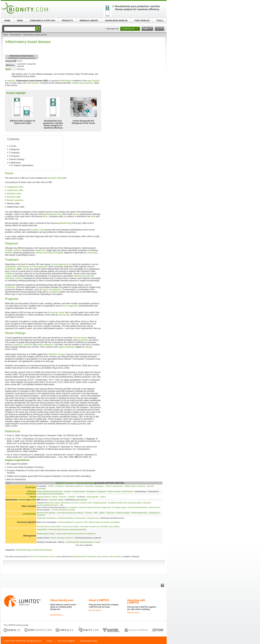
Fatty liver (110, 513)
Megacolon (92, 507)
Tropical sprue (62, 534)
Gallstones (52, 518)
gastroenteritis (81, 500)
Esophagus (31, 487)
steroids (26, 269)
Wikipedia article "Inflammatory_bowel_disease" (91, 557)
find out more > (57, 615)
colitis (33, 500)
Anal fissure (133, 507)
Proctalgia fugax (119, 507)
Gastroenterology (85, 483)
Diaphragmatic (93, 497)
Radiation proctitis (67, 510)
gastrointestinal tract (52, 214)
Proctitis (55, 510)
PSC (86, 522)
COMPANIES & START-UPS (42, 21)
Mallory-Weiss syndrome (135, 486)
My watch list (113, 29)
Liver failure (62, 513)
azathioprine (10, 267)
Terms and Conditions (66, 641)
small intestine (33, 83)
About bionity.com (62, 600)
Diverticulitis (42, 505)
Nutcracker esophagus (94, 486)
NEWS (20, 21)
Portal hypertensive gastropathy (50, 494)
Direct (54, 497)
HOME (7, 21)
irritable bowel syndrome (82, 83)
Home (5, 35)
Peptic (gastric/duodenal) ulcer (50, 491)
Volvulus (146, 503)
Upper (91, 542)
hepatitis (32, 514)
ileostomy (90, 276)
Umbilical (71, 497)
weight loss (40, 250)
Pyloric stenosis (114, 491)
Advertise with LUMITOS (136, 601)
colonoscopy (92, 253)
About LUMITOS (99, 600)
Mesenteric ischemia (70, 503)
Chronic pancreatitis (70, 526)
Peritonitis (53, 529)
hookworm (28, 345)
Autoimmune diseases (42, 550)
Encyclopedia (16, 35)
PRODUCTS (67, 21)
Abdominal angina (52, 503)
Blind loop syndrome (77, 534)
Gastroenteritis (79, 491)
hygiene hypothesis (67, 347)
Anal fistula (143, 507)
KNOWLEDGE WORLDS (116, 21)
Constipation (72, 507)
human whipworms (45, 345)
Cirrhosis (88, 513)
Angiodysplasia (99, 503)
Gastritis (67, 491)
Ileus (110, 503)
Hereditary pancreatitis (109, 526)
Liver (25, 514)
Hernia (33, 497)
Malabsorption (43, 534)
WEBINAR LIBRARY (89, 21)
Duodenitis (91, 491)
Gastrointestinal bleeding (76, 542)
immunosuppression (60, 264)
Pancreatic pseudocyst (89, 526)
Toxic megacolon (104, 507)
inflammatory (66, 81)
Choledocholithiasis (66, 518)
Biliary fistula (94, 522)
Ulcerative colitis (56, 500)
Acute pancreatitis (53, 526)
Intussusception (135, 503)
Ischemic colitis (86, 503)
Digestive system (65, 483)
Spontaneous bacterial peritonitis (72, 529)
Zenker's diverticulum (114, 486)
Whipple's (91, 534)
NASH (102, 513)
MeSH (8, 69)
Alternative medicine (14, 278)
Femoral (63, 497)
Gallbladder (42, 518)
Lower (97, 542)
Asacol (45, 290)
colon (93, 216)
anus (77, 214)
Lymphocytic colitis (15, 190)
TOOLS (160, 21)
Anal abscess (154, 507)
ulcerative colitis (54, 178)
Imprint (49, 641)
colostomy (78, 276)
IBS (62, 505)
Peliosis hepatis (123, 513)
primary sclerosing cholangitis (49, 253)
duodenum (31, 494)
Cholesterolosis (93, 518)
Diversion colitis (14, 197)
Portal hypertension (139, 513)
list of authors (116, 557)
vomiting (9, 250)
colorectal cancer (57, 312)
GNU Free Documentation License (42, 557)
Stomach (31, 491)
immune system (80, 338)
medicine (11, 81)
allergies (89, 347)
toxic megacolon (70, 306)
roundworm (17, 345)
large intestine (93, 81)
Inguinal (40, 497)
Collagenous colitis (15, 187)
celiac (52, 534)
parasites (84, 340)
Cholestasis (62, 522)
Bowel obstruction (120, 503)
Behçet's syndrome (15, 200)
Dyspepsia (102, 491)
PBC (96, 513)
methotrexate (23, 267)
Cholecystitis (80, 518)
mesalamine (10, 269)
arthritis (9, 253)
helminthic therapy (57, 354)
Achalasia (59, 486)
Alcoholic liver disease (46, 513)
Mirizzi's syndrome (75, 522)
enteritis (22, 500)
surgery (8, 276)
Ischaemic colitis (14, 194)
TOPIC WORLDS (142, 21)
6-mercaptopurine (40, 267)
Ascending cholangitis (110, 522)
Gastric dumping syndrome (62, 538)
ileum (45, 216)
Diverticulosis (53, 505)
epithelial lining (65, 223)
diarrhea (17, 250)
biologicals (10, 274)
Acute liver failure (75, 513)
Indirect (48, 497)
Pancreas (41, 526)
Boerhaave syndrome (74, 486)
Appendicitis (42, 529)
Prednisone (10, 287)
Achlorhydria (128, 491)
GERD (51, 486)
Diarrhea (82, 507)
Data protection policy (89, 641)
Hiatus (103, 497)
